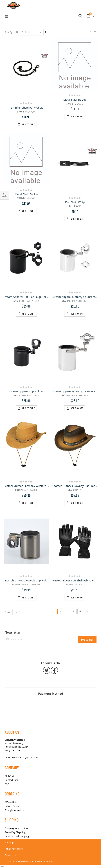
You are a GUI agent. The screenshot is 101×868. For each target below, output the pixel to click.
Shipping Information (16, 572)
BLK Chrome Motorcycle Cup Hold (26, 324)
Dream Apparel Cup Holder (26, 238)
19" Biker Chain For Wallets (26, 107)
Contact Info (11, 524)
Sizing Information (15, 554)
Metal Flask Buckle (75, 99)
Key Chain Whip (75, 151)
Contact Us (10, 599)
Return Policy (12, 550)
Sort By (9, 32)
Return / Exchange (14, 592)
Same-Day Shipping (15, 576)
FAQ (7, 528)
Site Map (9, 586)
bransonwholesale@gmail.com (21, 501)
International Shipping (17, 580)
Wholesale (10, 546)
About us (10, 520)
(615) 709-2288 (12, 494)
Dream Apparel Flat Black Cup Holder (27, 194)
